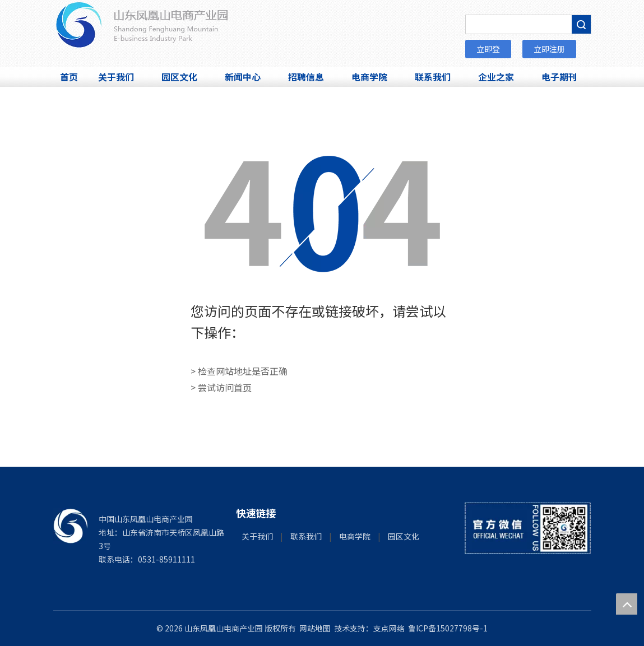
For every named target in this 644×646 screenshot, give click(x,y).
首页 (243, 387)
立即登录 (488, 51)
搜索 (581, 24)
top (627, 604)
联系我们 (306, 536)
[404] (322, 214)
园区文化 (404, 536)
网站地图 (315, 628)
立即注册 (549, 49)
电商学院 (355, 536)
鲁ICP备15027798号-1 (448, 628)
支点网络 (389, 628)
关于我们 (257, 536)
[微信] (528, 528)
